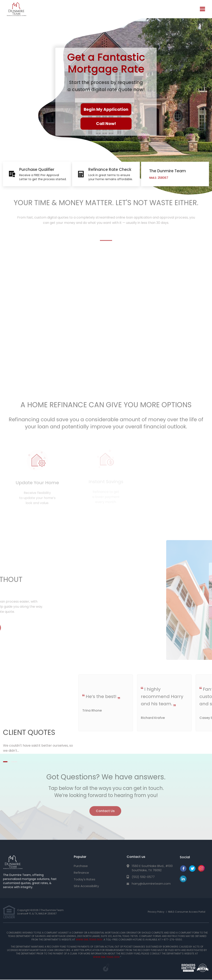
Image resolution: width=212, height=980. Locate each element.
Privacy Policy (156, 912)
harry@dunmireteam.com (151, 884)
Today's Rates (85, 879)
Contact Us (105, 809)
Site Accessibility (86, 886)
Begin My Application (106, 109)
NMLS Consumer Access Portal (187, 912)
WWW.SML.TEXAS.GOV (89, 940)
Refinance (81, 873)
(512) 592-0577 (143, 877)
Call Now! (106, 124)
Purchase (81, 866)
